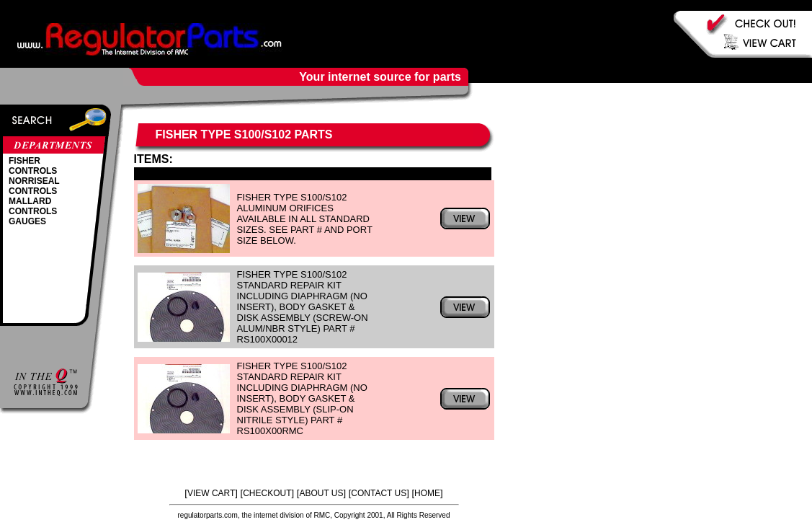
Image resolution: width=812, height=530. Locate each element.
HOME (427, 493)
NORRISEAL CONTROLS (34, 186)
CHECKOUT (267, 493)
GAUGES (27, 221)
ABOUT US (321, 493)
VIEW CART (211, 493)
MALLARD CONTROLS (33, 206)
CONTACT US (379, 493)
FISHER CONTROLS (33, 166)
